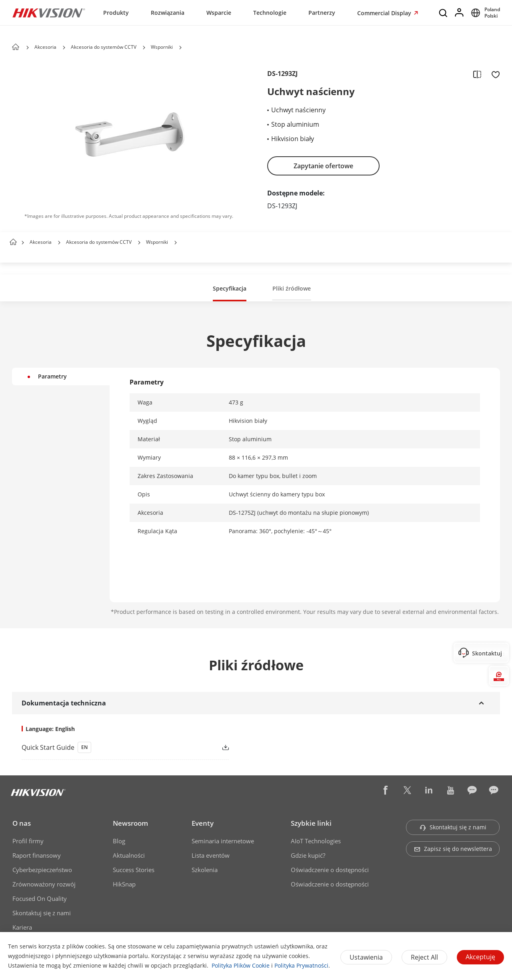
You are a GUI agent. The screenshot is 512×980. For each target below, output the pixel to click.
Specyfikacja (230, 288)
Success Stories (134, 870)
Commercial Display (385, 13)
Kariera (22, 927)
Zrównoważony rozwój (44, 884)
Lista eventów (211, 855)
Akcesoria (45, 47)
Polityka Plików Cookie (241, 965)
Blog (119, 841)
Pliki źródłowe (292, 288)
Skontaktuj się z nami (42, 913)
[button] (64, 48)
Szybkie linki (311, 823)
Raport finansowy (37, 855)
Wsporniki (162, 47)
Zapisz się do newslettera (453, 849)
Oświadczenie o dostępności (330, 870)
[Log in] (460, 13)
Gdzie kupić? (308, 855)
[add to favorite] (493, 74)
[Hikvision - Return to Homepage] (49, 13)
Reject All (424, 957)
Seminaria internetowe (223, 841)
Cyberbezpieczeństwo (42, 870)
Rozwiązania (168, 13)
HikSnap (124, 884)
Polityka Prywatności (301, 965)
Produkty (116, 13)
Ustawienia (366, 957)
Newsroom (130, 823)
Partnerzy (322, 13)
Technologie (270, 13)
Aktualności (129, 855)
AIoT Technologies (316, 841)
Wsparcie (219, 13)
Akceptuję (480, 957)
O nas (22, 823)
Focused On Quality (40, 898)
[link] (112, 747)
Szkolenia (205, 870)
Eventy (203, 823)
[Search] (444, 13)
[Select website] (484, 13)
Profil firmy (28, 841)
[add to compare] (477, 74)
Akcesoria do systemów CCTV (104, 47)
